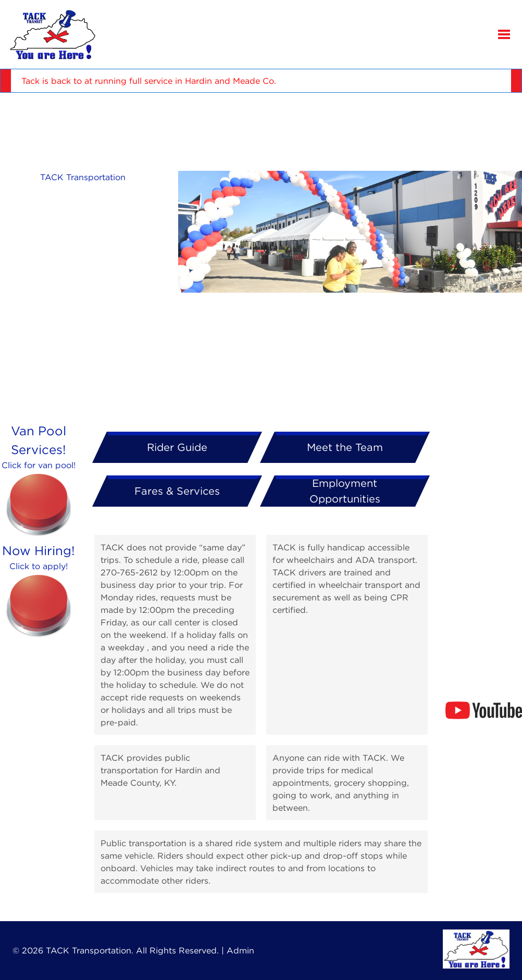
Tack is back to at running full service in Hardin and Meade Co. (149, 81)
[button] (504, 34)
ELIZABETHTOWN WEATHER (261, 132)
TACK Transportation (83, 177)
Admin (240, 950)
